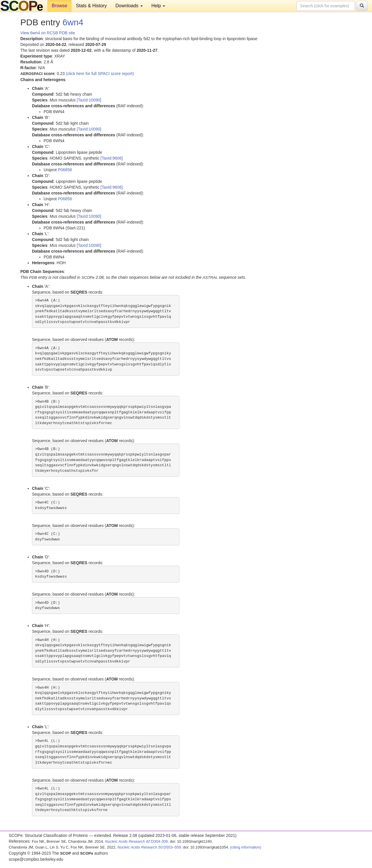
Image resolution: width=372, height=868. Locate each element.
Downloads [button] (129, 6)
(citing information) (246, 847)
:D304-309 (137, 841)
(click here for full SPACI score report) (100, 74)
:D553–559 (149, 847)
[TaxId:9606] (112, 158)
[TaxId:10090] (89, 100)
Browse (59, 6)
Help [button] (158, 6)
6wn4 (73, 22)
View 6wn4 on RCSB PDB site (48, 33)
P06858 (65, 170)
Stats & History (91, 6)
